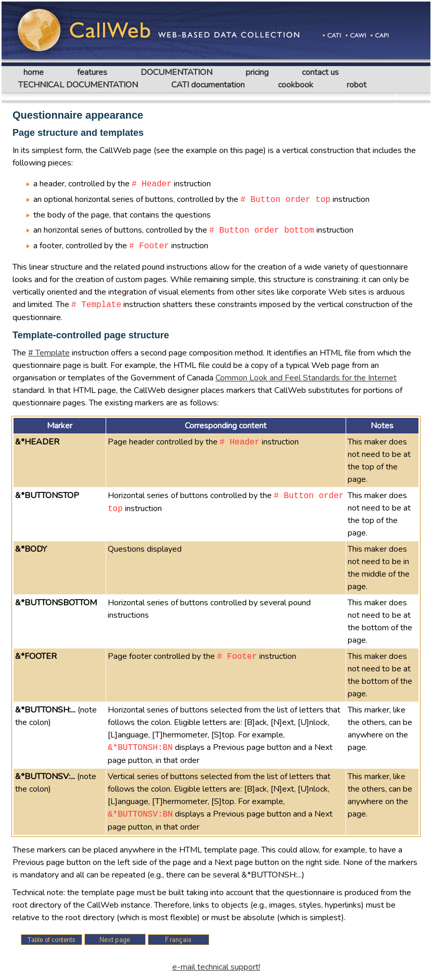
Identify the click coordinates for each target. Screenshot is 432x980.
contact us (320, 72)
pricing (257, 72)
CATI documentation (208, 85)
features (92, 72)
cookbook (296, 85)
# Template (49, 353)
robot (357, 85)
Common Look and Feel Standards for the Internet (306, 378)
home (34, 72)
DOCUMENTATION (176, 72)
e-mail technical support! (216, 967)
